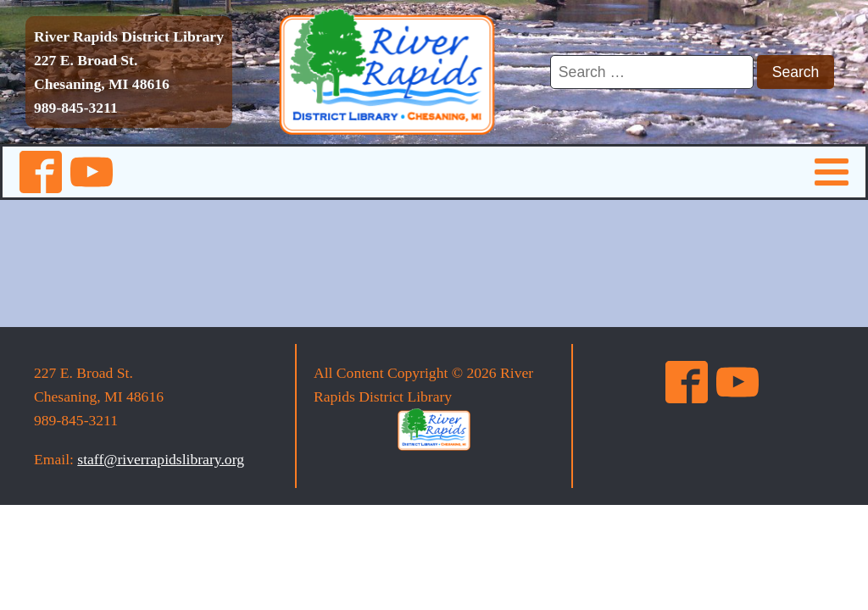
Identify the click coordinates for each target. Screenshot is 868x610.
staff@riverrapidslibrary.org (161, 459)
